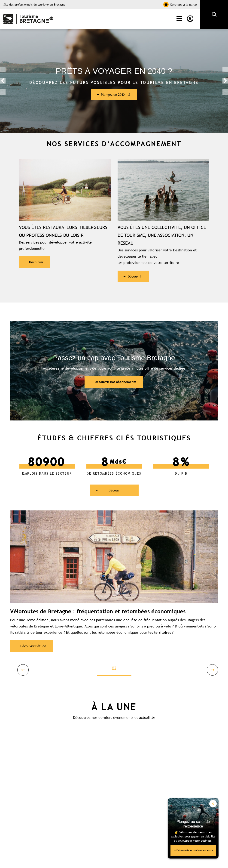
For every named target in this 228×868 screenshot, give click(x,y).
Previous (3, 81)
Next (225, 81)
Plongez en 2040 (113, 95)
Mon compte (190, 19)
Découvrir (39, 263)
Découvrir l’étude (36, 650)
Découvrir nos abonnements (187, 847)
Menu (179, 19)
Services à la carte (180, 5)
